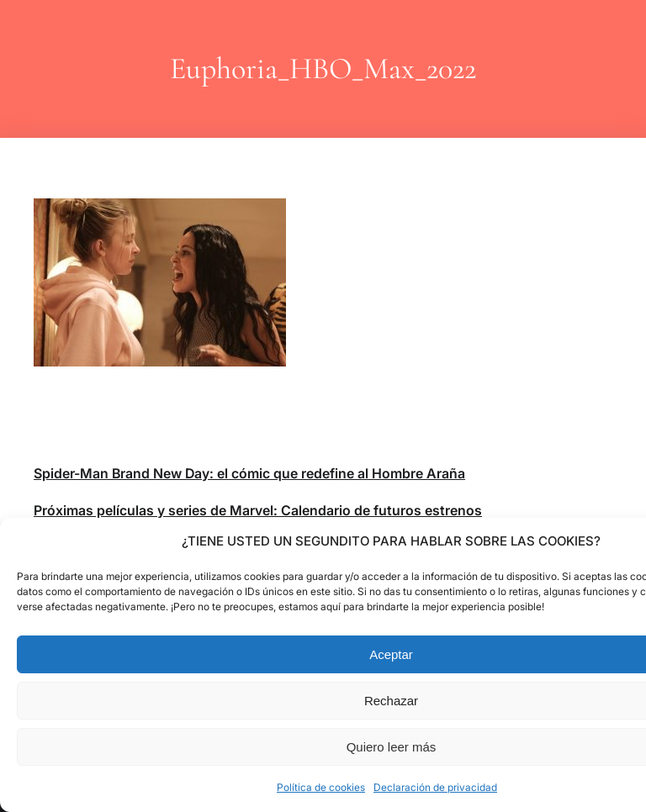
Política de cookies (321, 787)
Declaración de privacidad (435, 787)
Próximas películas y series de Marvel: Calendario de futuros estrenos (258, 510)
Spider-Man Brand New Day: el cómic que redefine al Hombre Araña (249, 473)
